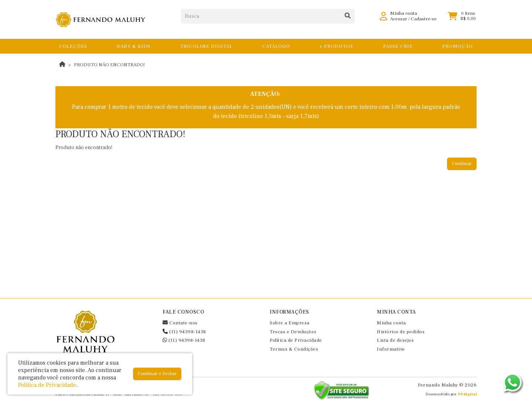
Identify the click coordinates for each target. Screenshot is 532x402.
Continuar (462, 164)
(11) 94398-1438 (184, 332)
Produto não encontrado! (109, 65)
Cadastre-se (424, 22)
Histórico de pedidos (401, 332)
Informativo (391, 349)
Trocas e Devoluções (293, 332)
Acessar (399, 22)
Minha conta (391, 323)
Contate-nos (180, 323)
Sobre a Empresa (290, 323)
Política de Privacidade (296, 340)
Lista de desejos (395, 340)
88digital (467, 394)
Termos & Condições (294, 349)
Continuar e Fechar (157, 374)
